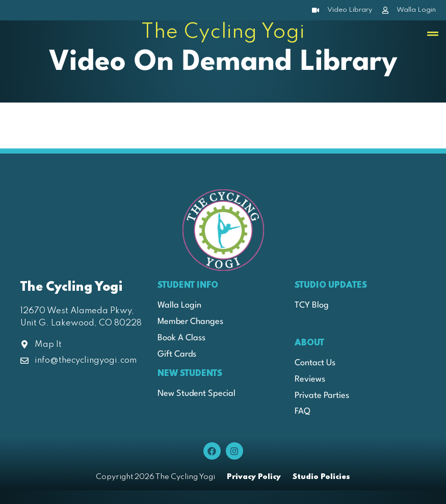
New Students (190, 374)
